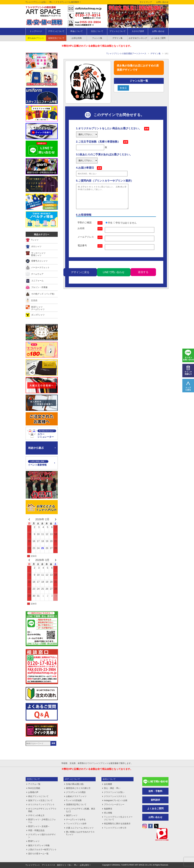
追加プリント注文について (40, 800)
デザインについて (56, 31)
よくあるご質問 (158, 38)
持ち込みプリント (36, 38)
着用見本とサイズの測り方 (78, 788)
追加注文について (56, 38)
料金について (77, 31)
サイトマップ (146, 2)
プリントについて (117, 31)
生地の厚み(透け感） (76, 784)
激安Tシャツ (72, 815)
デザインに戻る (80, 277)
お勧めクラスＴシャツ (76, 796)
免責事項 (108, 809)
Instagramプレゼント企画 (116, 800)
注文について (97, 31)
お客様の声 (33, 792)
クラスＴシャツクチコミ (115, 796)
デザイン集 (117, 38)
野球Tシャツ (34, 841)
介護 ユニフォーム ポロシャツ (80, 828)
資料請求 (155, 800)
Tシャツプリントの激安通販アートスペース (126, 53)
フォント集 (97, 38)
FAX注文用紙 (34, 788)
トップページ (36, 31)
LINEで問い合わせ (114, 277)
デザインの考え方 (36, 815)
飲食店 (123, 88)
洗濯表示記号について (76, 804)
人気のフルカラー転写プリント (42, 849)
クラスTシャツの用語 (76, 792)
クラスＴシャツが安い (114, 792)
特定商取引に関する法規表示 (117, 824)
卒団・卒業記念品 (36, 830)
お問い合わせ (162, 2)
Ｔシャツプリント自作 (76, 824)
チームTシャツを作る (76, 819)
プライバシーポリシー (114, 804)
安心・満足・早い (112, 788)
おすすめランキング (138, 38)
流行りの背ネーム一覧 (38, 854)
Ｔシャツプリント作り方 (115, 828)
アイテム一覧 (34, 784)
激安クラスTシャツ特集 (39, 845)
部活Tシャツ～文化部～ (39, 826)
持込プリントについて (38, 796)
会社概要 (108, 784)
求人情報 (108, 813)
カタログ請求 (138, 31)
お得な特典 (77, 38)
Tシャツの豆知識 (74, 800)
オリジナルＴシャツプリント (41, 804)
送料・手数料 (155, 791)
